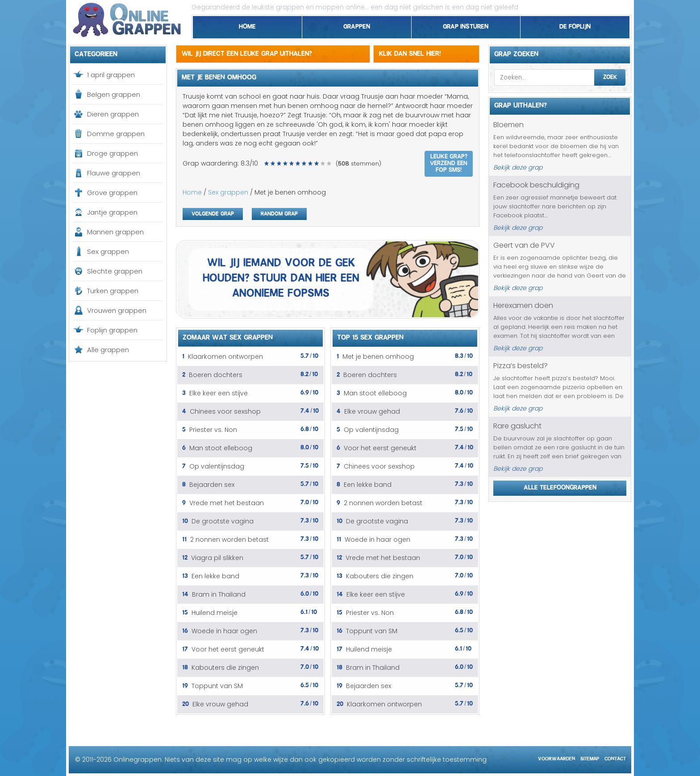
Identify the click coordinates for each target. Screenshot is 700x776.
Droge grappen (112, 153)
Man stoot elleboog (221, 448)
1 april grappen (111, 75)
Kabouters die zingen (225, 668)
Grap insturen (466, 25)
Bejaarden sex (212, 485)
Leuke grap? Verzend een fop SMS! (449, 162)
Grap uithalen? (521, 104)
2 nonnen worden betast (229, 539)
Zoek (610, 76)
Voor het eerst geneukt (228, 649)
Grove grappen (112, 193)
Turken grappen (113, 291)
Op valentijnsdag (217, 466)
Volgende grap (213, 213)
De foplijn (575, 25)
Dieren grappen (113, 114)
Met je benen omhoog (378, 357)
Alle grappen (108, 350)
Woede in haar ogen (224, 631)
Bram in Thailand (219, 594)
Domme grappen (116, 134)
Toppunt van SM (217, 686)
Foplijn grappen (112, 330)
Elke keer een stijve (219, 393)
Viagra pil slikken (217, 558)
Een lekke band (215, 576)
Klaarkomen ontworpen (225, 357)
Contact (615, 757)
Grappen (357, 25)
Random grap (279, 213)
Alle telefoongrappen (560, 486)
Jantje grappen (112, 212)
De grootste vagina (223, 521)
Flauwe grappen (114, 173)
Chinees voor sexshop (225, 411)
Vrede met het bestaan (227, 503)
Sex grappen (108, 251)
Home (247, 25)
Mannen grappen (115, 232)
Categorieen (96, 53)
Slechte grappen (115, 271)
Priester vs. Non (213, 430)
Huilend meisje (215, 613)
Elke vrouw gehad (220, 704)
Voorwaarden (556, 757)
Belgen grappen (114, 94)
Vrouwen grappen (117, 310)
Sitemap (590, 757)
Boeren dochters (216, 375)
